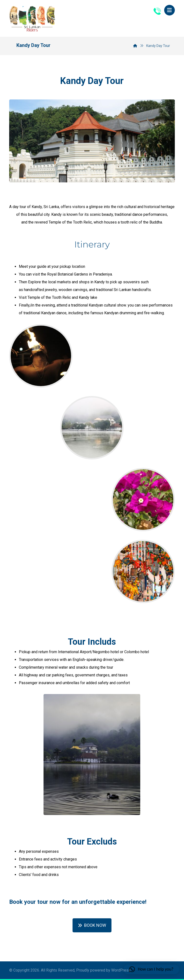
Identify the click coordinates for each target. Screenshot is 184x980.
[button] (169, 10)
